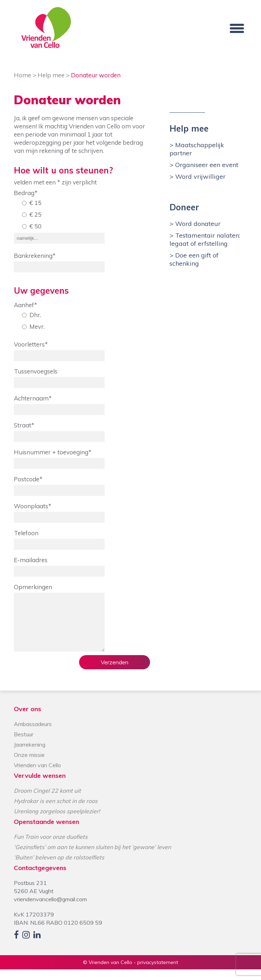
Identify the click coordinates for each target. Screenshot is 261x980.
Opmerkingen (33, 587)
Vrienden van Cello (37, 776)
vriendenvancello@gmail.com (50, 910)
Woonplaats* (33, 506)
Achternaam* (33, 398)
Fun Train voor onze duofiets (51, 847)
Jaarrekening (30, 755)
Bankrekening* (35, 256)
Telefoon (26, 533)
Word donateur (197, 224)
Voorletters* (31, 344)
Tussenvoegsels (36, 371)
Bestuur (24, 745)
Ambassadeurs (33, 735)
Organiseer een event (206, 165)
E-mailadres (31, 560)
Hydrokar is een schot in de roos (56, 812)
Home (23, 75)
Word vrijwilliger (199, 176)
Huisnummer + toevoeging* (53, 452)
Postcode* (28, 479)
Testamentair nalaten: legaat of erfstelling (205, 239)
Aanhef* (26, 305)
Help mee (51, 75)
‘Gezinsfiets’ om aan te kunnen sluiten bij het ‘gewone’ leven (92, 858)
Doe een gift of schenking (194, 259)
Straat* (24, 425)
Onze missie (29, 765)
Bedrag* (26, 193)
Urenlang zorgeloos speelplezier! (57, 822)
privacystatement (158, 973)
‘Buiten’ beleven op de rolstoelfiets (59, 868)
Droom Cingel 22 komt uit (47, 801)
